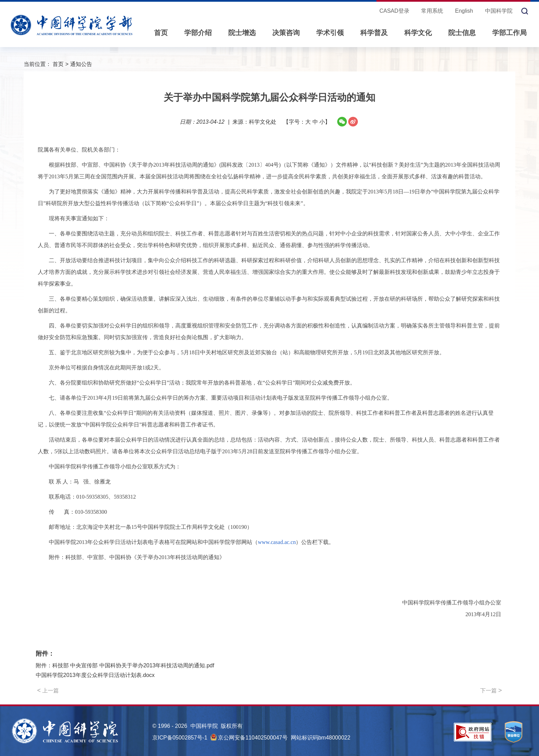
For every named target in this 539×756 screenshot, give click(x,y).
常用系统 (432, 11)
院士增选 (242, 33)
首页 (161, 33)
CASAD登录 (394, 11)
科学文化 (418, 33)
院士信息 (462, 33)
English (464, 11)
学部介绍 (198, 33)
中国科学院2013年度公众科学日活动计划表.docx (95, 675)
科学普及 (374, 33)
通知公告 (81, 64)
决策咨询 (286, 33)
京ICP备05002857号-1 (180, 738)
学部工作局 (509, 33)
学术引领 (330, 33)
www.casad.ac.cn (277, 542)
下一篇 (491, 690)
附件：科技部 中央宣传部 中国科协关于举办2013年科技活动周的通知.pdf (125, 665)
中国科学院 (499, 11)
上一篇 (48, 690)
